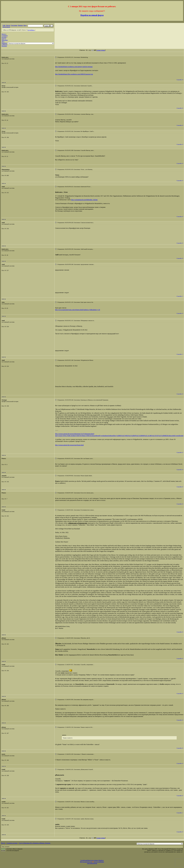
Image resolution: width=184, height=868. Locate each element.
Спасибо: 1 (180, 296)
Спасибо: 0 (180, 80)
